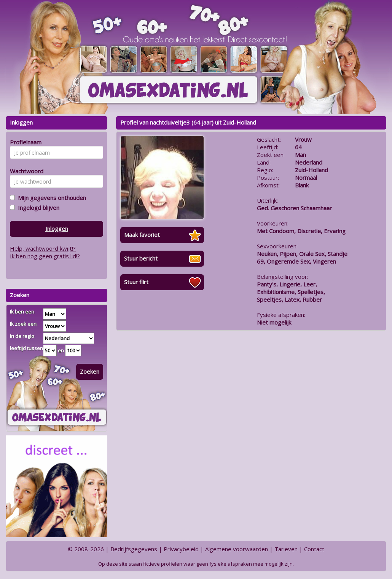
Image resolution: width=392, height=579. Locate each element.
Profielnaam (25, 142)
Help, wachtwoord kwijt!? (43, 248)
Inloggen (57, 229)
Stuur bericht (141, 258)
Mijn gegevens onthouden (50, 198)
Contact (314, 549)
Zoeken (90, 371)
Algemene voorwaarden (237, 549)
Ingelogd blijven (37, 208)
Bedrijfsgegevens (134, 549)
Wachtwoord (25, 171)
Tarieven (286, 549)
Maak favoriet (142, 235)
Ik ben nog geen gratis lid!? (45, 256)
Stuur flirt (136, 282)
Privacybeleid (181, 549)
